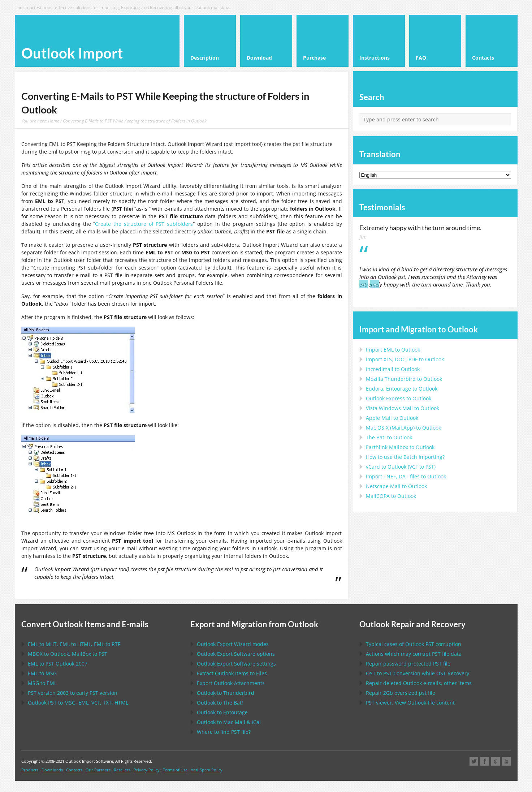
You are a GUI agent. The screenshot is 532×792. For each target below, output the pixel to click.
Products (30, 770)
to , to (68, 654)
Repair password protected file (408, 664)
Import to (393, 350)
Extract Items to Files (232, 673)
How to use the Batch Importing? (405, 457)
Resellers (122, 770)
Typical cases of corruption (414, 644)
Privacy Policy (147, 770)
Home (54, 121)
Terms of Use (175, 770)
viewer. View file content (410, 703)
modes (233, 644)
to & (229, 722)
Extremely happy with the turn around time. (420, 228)
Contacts (74, 770)
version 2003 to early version (73, 693)
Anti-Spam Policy (207, 770)
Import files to (406, 476)
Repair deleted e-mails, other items (419, 683)
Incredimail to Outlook (393, 369)
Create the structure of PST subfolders (144, 224)
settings (236, 664)
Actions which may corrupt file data (414, 654)
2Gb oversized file (401, 693)
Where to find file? (224, 732)
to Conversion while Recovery (418, 673)
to (404, 379)
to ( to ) (401, 467)
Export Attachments (231, 683)
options (236, 654)
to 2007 (58, 664)
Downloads (52, 770)
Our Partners (98, 770)
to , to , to (74, 644)
